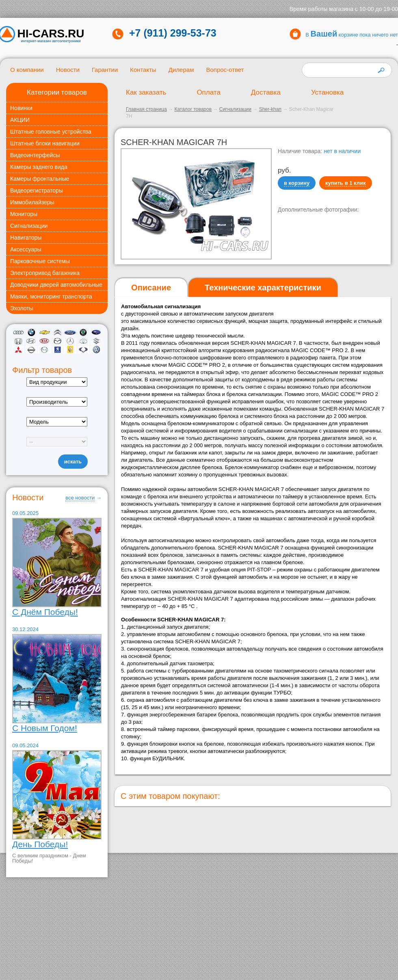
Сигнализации (29, 226)
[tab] (151, 288)
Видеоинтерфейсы (35, 155)
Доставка (266, 92)
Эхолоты (22, 308)
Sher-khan (270, 109)
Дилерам (181, 70)
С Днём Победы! (45, 612)
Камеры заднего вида (39, 167)
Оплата (208, 92)
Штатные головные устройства (51, 132)
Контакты (143, 70)
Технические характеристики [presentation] (263, 288)
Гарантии (105, 70)
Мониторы (24, 214)
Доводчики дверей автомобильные (56, 285)
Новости (68, 70)
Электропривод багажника (45, 273)
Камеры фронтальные (40, 179)
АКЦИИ (20, 120)
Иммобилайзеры (32, 202)
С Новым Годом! (45, 728)
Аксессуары (26, 249)
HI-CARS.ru (51, 34)
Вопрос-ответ (225, 70)
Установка (327, 92)
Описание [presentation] (151, 288)
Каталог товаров (193, 109)
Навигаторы (26, 238)
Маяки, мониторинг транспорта (51, 296)
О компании (27, 70)
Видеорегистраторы (37, 190)
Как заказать (146, 92)
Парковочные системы (40, 261)
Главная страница (146, 109)
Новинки (21, 108)
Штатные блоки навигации (45, 143)
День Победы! (40, 844)
